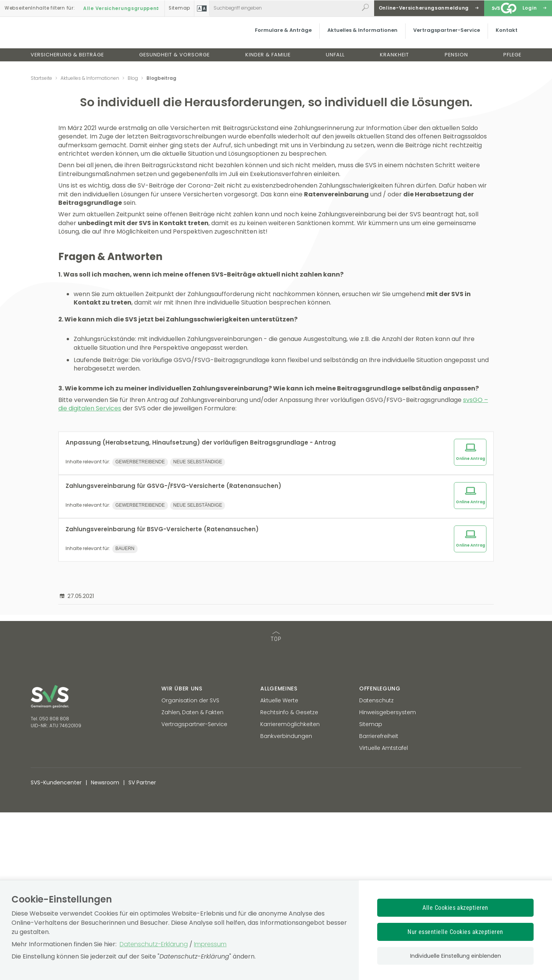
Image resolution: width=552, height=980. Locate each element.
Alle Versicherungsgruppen (122, 8)
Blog (133, 78)
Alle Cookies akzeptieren (455, 908)
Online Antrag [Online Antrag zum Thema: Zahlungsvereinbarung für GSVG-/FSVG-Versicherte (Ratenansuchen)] (470, 662)
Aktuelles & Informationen (359, 36)
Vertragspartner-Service (443, 36)
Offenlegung (380, 856)
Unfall (335, 61)
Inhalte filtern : (40, 8)
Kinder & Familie (268, 61)
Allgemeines (279, 856)
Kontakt (503, 36)
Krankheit (394, 61)
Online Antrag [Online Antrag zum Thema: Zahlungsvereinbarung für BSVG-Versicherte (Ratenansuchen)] (470, 705)
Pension (456, 61)
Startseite (41, 78)
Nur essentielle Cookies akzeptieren (455, 932)
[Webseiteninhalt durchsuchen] (284, 8)
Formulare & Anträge (279, 36)
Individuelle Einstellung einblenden (456, 956)
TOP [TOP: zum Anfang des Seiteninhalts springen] (276, 805)
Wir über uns (182, 856)
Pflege (512, 61)
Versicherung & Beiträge (67, 61)
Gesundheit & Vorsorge (174, 61)
